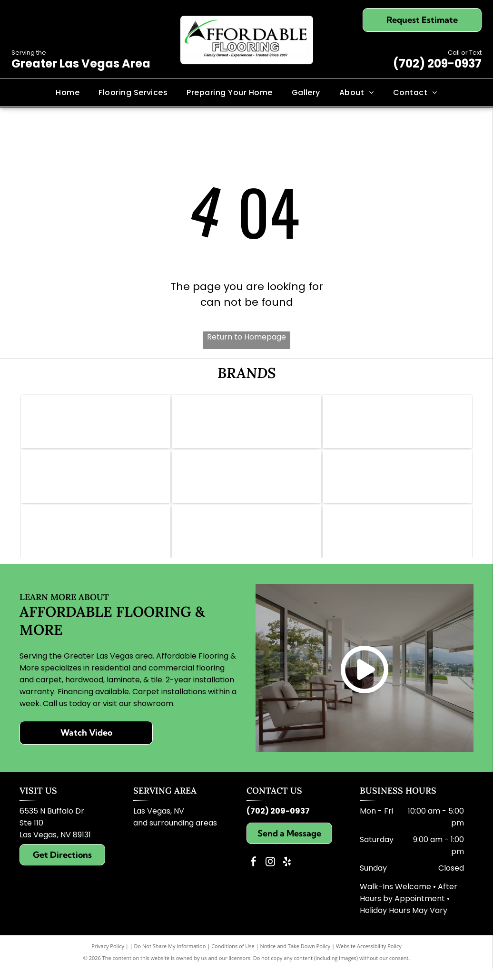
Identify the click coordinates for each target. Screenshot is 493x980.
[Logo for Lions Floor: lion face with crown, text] (397, 482)
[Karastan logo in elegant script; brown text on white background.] (397, 540)
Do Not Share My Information (170, 957)
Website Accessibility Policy (369, 957)
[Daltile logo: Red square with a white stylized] (246, 482)
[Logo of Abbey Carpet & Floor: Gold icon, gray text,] (96, 423)
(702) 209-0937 (437, 63)
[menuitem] (68, 92)
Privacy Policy (108, 957)
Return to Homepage (246, 337)
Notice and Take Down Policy (296, 957)
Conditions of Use (233, 957)
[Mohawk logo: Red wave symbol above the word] (246, 423)
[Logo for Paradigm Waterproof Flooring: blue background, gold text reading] (96, 540)
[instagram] (270, 874)
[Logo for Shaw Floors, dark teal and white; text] (397, 423)
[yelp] (287, 874)
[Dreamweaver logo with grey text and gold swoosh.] (246, 540)
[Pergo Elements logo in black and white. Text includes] (96, 482)
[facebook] (254, 874)
